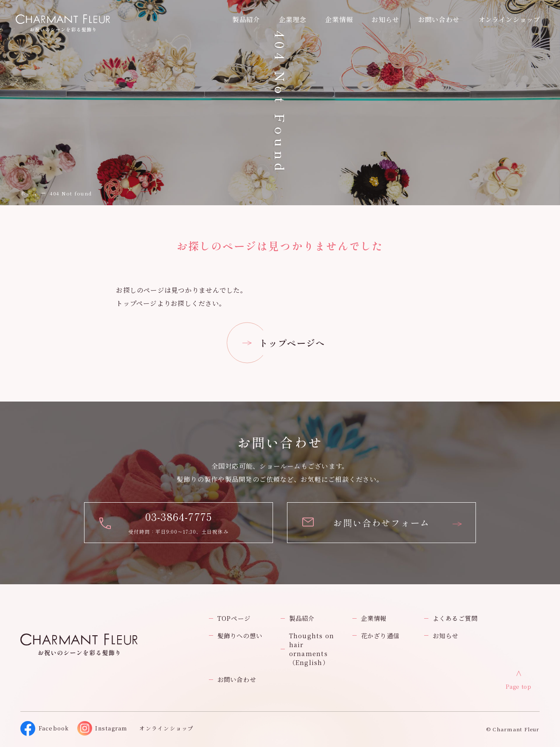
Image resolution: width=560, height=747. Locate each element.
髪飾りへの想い (240, 635)
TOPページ (234, 618)
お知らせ (385, 19)
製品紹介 (302, 618)
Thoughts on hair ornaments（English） (312, 649)
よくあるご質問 (455, 618)
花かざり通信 (380, 635)
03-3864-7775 (179, 516)
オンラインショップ (509, 19)
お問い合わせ (237, 679)
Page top (518, 687)
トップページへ (292, 343)
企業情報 (339, 19)
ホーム (29, 193)
